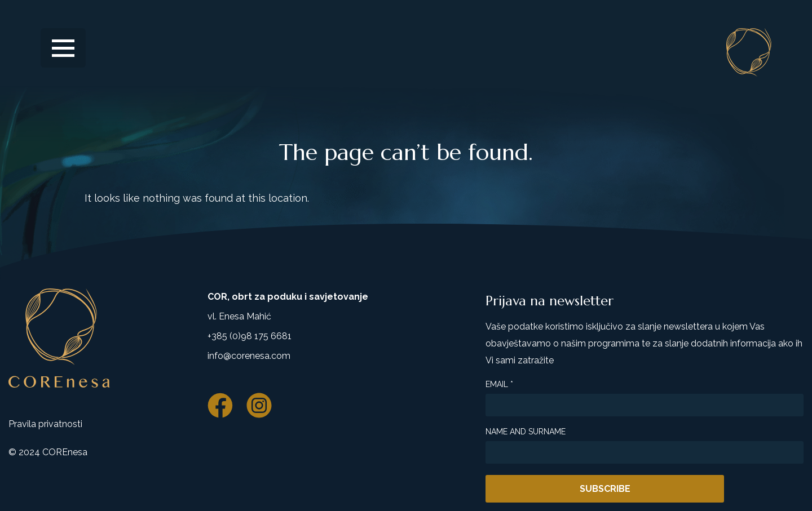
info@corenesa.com (249, 356)
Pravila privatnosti (45, 424)
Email (499, 384)
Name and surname (526, 432)
